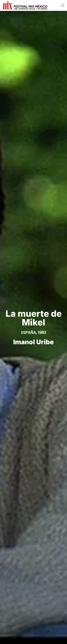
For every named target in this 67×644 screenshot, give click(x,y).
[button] (63, 5)
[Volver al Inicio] (25, 5)
